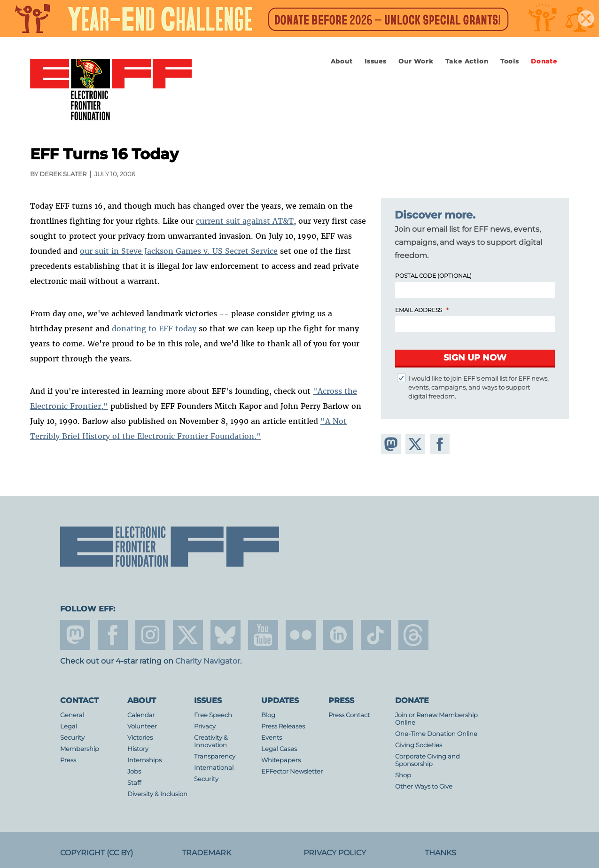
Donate (544, 61)
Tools (510, 61)
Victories (140, 738)
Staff (134, 783)
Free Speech (213, 715)
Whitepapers (281, 760)
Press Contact (349, 715)
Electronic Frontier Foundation (111, 90)
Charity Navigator (208, 661)
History (138, 749)
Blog (268, 715)
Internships (144, 760)
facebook (113, 635)
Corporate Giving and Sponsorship (428, 760)
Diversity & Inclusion (157, 794)
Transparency (215, 756)
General (72, 715)
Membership (80, 749)
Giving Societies (419, 745)
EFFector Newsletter (292, 771)
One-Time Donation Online (436, 734)
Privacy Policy (335, 853)
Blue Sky (226, 635)
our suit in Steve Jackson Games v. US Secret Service (179, 251)
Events (272, 738)
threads (413, 635)
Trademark (206, 853)
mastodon (75, 635)
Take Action (467, 61)
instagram (150, 635)
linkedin (338, 635)
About (342, 61)
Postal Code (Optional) (433, 276)
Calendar (141, 715)
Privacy (205, 726)
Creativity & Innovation (211, 741)
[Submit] (475, 359)
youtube (263, 635)
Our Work (416, 61)
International (214, 768)
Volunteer (142, 726)
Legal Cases (279, 749)
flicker (301, 635)
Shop (403, 775)
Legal (69, 726)
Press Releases (283, 726)
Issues (376, 61)
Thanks (440, 853)
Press (68, 760)
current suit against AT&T (245, 221)
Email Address (419, 310)
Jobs (134, 771)
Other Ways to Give (424, 786)
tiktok (376, 635)
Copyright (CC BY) (97, 853)
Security (72, 738)
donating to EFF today (154, 328)
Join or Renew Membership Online (436, 719)
